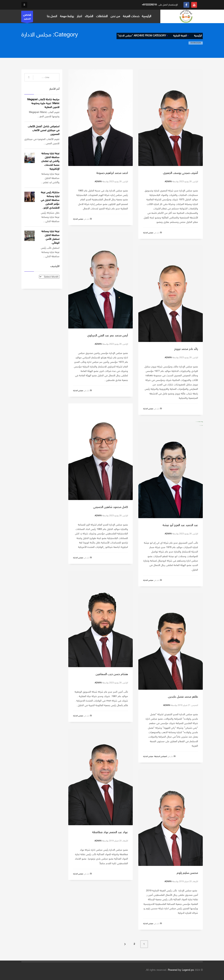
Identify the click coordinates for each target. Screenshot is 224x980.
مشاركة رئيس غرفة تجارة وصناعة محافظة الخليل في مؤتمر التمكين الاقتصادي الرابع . (50, 200)
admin (168, 182)
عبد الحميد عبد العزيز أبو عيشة (180, 525)
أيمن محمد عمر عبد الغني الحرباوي (108, 336)
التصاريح (27, 17)
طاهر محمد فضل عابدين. (183, 697)
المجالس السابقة (161, 757)
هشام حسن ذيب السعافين (112, 674)
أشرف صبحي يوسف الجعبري (180, 173)
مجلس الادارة (148, 233)
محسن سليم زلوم (187, 873)
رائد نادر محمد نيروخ (186, 349)
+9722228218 (149, 5)
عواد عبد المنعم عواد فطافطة (110, 832)
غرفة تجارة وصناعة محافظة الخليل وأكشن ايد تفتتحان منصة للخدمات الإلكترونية (50, 161)
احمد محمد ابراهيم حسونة (112, 173)
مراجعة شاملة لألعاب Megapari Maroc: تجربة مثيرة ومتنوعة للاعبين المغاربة (43, 104)
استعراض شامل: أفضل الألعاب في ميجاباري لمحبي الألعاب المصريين (44, 130)
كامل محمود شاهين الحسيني (111, 507)
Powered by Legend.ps (181, 970)
